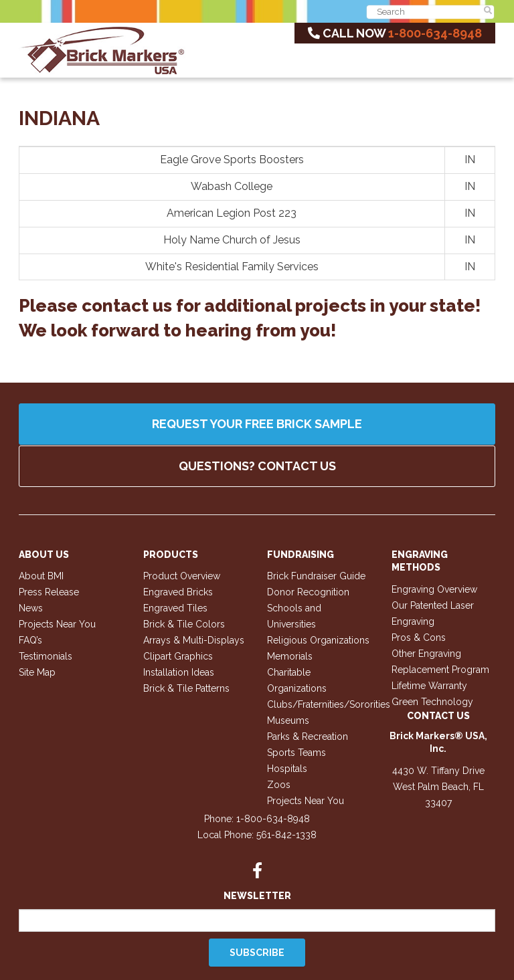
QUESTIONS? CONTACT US (257, 466)
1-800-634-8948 (435, 33)
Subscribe (257, 953)
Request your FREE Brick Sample (257, 424)
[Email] (257, 920)
